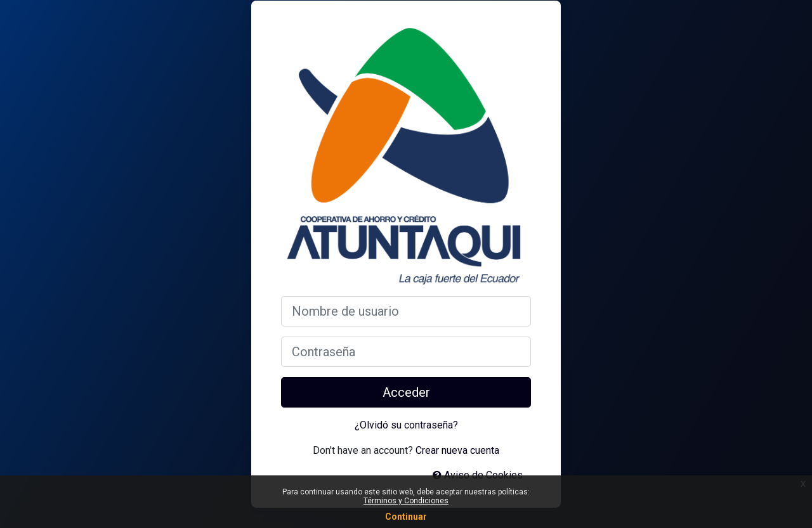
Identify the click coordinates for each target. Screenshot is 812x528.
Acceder (406, 392)
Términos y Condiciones (406, 501)
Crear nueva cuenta (457, 450)
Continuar (406, 517)
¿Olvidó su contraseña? (406, 425)
